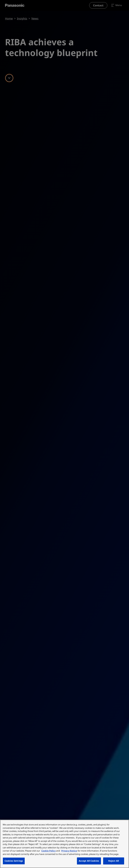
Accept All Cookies (89, 861)
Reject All (114, 861)
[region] (64, 844)
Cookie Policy (48, 851)
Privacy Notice (69, 851)
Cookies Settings (14, 861)
